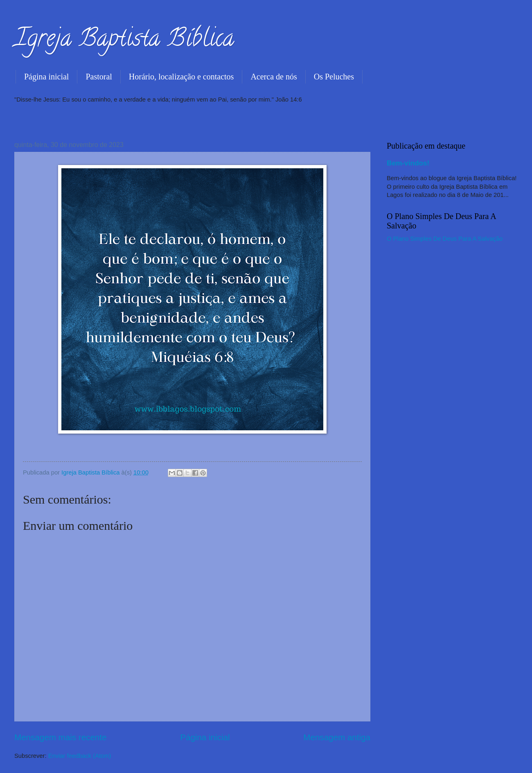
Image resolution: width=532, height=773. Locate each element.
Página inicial (46, 77)
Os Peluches (334, 77)
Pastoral (99, 77)
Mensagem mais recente (61, 737)
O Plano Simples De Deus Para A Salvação (445, 239)
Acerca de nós (274, 77)
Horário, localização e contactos (181, 77)
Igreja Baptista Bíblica (124, 41)
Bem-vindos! (408, 163)
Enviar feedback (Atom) (80, 756)
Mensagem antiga (337, 737)
